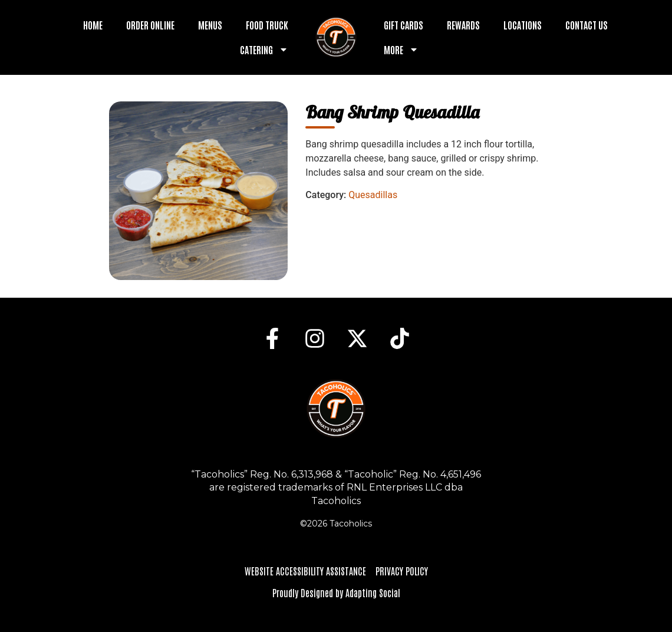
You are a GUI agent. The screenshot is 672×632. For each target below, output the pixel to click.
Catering (264, 50)
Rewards (463, 25)
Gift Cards (403, 25)
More (401, 50)
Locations (523, 25)
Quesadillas (373, 195)
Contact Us (587, 25)
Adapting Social (373, 592)
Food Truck (267, 25)
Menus (210, 25)
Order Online (150, 25)
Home (93, 25)
